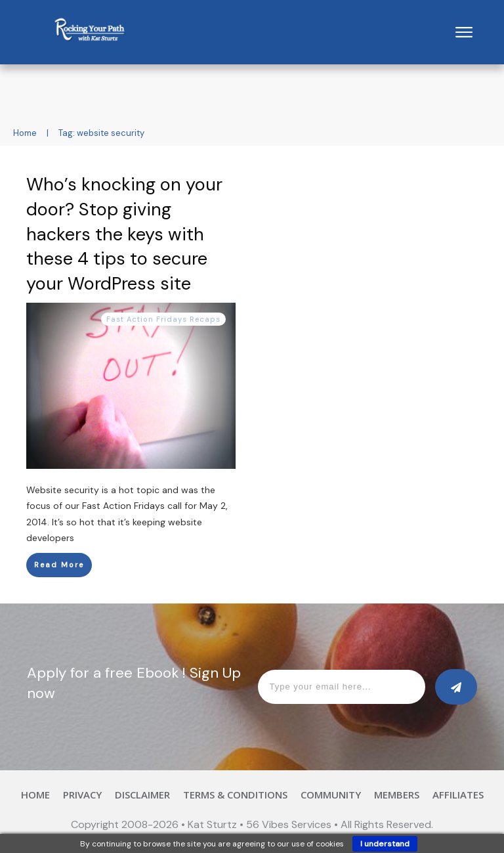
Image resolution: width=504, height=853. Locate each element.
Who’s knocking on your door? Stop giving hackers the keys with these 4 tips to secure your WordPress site (124, 234)
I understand (385, 844)
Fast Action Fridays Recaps (163, 319)
